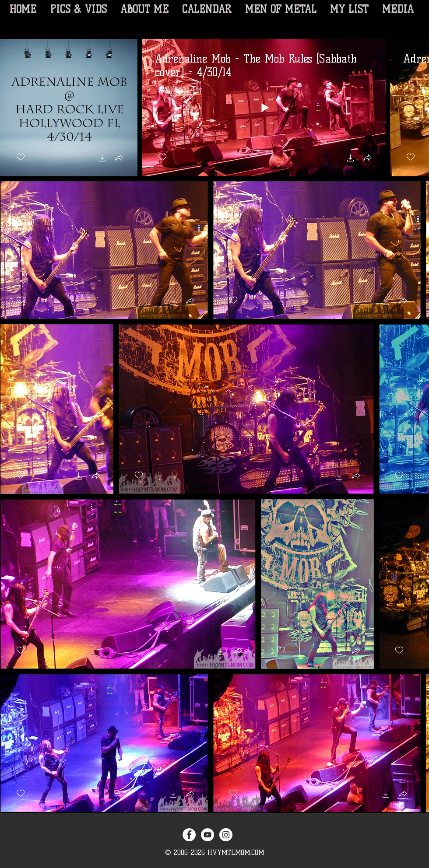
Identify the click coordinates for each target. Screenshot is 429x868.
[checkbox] (21, 157)
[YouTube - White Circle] (207, 835)
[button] (102, 159)
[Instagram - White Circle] (226, 835)
